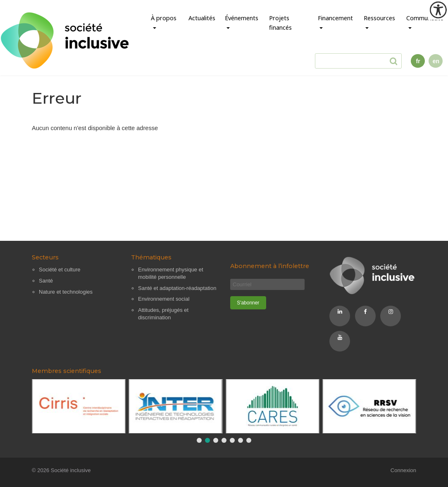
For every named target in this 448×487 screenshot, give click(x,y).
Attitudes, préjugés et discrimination (163, 314)
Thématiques (151, 257)
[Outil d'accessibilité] (438, 10)
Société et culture (60, 270)
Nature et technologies (66, 292)
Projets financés (280, 23)
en (436, 61)
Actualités (202, 18)
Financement (335, 18)
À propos (164, 18)
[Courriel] (267, 284)
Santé (46, 281)
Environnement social (164, 299)
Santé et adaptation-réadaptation (177, 288)
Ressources (379, 18)
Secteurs (45, 257)
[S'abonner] (248, 303)
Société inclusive (71, 470)
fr (418, 61)
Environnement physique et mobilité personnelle (171, 273)
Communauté (425, 18)
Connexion (403, 470)
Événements (242, 18)
